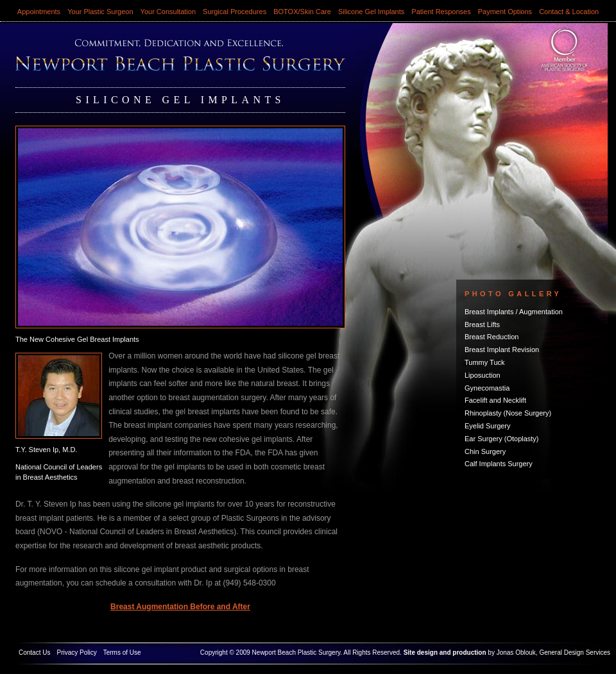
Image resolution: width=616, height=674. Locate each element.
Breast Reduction (492, 337)
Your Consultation (168, 12)
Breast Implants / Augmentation (514, 312)
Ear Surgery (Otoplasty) (502, 439)
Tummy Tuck (485, 362)
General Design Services (575, 653)
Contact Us (34, 653)
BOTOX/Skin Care (302, 12)
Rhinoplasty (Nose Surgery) (508, 413)
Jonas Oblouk (516, 653)
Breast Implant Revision (502, 350)
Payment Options (505, 12)
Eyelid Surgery (488, 426)
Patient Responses (441, 12)
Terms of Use (122, 653)
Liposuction (483, 375)
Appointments (39, 12)
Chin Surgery (485, 451)
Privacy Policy (76, 653)
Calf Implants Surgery (499, 464)
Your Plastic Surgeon (100, 12)
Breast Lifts (482, 324)
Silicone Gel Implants (371, 12)
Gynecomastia (487, 388)
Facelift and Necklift (495, 400)
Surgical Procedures (235, 12)
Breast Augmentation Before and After (180, 607)
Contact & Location (569, 12)
